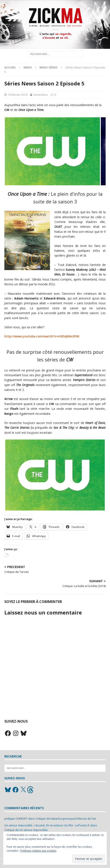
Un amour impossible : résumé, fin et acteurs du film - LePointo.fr (47, 825)
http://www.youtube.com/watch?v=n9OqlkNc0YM (42, 336)
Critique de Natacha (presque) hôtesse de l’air (66, 819)
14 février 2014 (18, 95)
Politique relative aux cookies (38, 851)
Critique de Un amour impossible (26, 830)
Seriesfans (40, 95)
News (28, 67)
